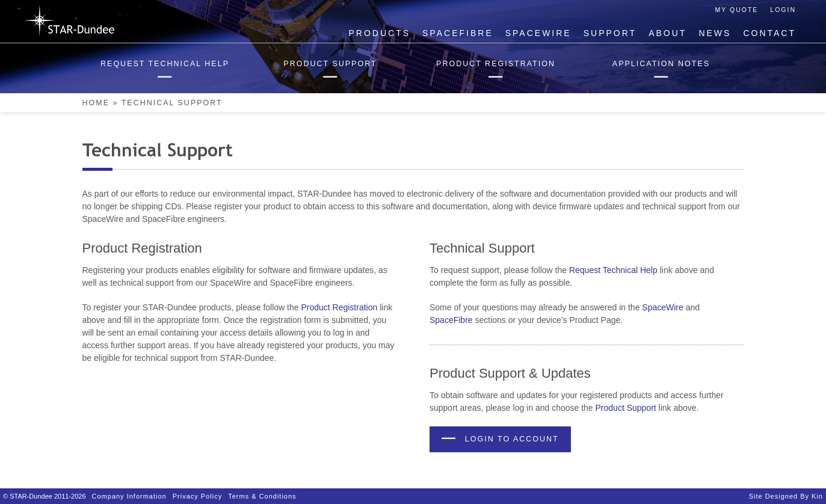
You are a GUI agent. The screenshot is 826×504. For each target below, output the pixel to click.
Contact (769, 33)
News (715, 33)
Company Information (129, 496)
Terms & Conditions (262, 496)
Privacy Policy (197, 496)
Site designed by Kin (786, 496)
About (667, 33)
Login (783, 10)
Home (96, 103)
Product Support (626, 408)
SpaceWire (538, 33)
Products (380, 33)
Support (610, 33)
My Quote (737, 10)
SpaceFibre (458, 33)
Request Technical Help (613, 270)
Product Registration (339, 307)
